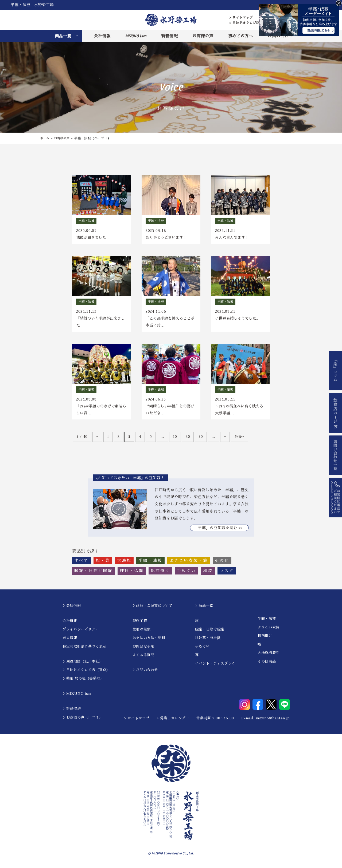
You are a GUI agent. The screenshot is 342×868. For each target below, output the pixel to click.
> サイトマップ (241, 18)
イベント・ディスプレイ (215, 665)
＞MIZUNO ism (77, 696)
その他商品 (267, 663)
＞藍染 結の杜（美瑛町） (83, 681)
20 (188, 439)
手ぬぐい (202, 648)
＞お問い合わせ (145, 672)
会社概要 (70, 623)
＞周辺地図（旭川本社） (83, 663)
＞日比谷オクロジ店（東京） (86, 672)
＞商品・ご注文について (153, 607)
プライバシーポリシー (81, 631)
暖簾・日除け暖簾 (210, 631)
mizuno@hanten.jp (273, 720)
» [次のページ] (225, 439)
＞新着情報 (72, 711)
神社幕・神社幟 (208, 640)
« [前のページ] (97, 439)
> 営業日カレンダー (173, 720)
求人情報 (70, 640)
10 (175, 439)
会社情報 (102, 36)
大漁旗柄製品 (269, 655)
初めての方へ (240, 36)
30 (201, 439)
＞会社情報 (72, 607)
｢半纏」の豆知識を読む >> (219, 530)
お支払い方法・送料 (149, 640)
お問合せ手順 (143, 648)
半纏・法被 (267, 621)
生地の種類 (142, 631)
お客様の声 (203, 36)
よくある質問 (143, 657)
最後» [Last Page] (239, 439)
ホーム (45, 138)
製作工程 (140, 623)
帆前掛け (265, 638)
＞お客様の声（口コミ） (83, 719)
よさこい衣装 (269, 629)
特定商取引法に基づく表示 (84, 648)
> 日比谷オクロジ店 (245, 23)
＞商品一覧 (204, 607)
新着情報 (170, 36)
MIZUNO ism (136, 36)
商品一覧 (63, 36)
